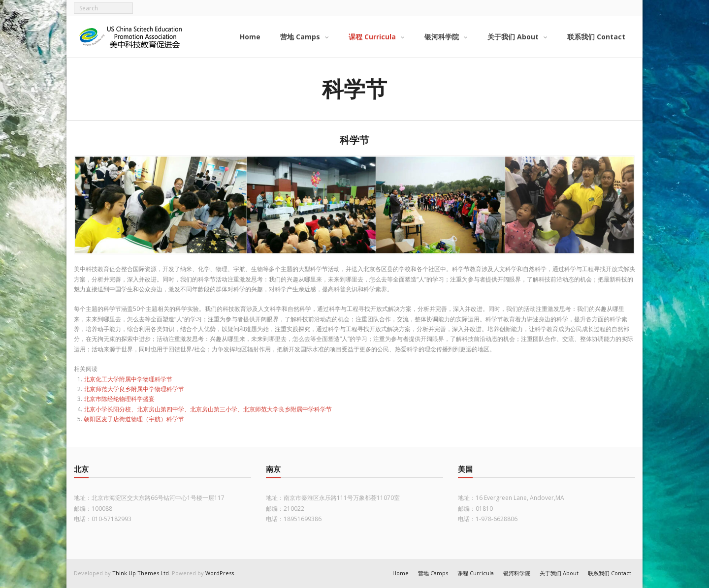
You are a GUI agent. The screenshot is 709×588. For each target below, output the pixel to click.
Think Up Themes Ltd (141, 573)
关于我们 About (559, 573)
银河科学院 (517, 573)
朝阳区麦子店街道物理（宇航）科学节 (134, 419)
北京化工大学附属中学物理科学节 (128, 379)
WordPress (220, 573)
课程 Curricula (476, 573)
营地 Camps (433, 573)
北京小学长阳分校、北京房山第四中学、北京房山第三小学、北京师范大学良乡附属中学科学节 (208, 409)
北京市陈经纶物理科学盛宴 (119, 399)
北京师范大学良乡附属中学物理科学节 (134, 389)
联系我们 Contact (610, 573)
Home (401, 573)
